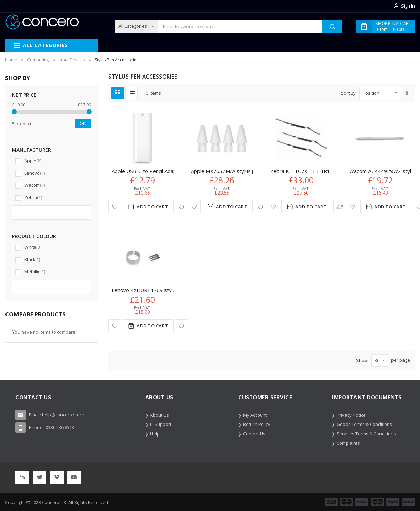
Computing (38, 60)
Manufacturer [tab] (32, 150)
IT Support (161, 424)
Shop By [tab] (18, 78)
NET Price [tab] (24, 95)
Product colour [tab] (34, 236)
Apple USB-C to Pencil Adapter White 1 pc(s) (164, 171)
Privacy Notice (351, 415)
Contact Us (254, 434)
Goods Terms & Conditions (364, 424)
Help (155, 434)
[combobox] (240, 26)
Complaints (348, 443)
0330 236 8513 (60, 427)
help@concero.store (63, 415)
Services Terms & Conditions (366, 434)
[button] (115, 207)
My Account (255, 415)
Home (11, 60)
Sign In (408, 6)
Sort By (348, 93)
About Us (160, 415)
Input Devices (72, 60)
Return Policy (257, 424)
